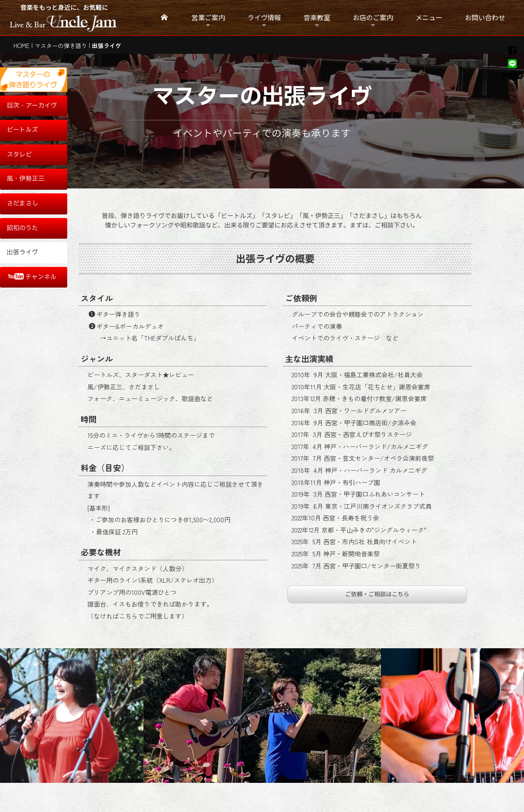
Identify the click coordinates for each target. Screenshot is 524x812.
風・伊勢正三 (26, 179)
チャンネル (32, 277)
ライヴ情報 (264, 17)
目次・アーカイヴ (32, 106)
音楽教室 (317, 17)
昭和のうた (22, 228)
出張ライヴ (22, 252)
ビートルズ (22, 130)
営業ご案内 (208, 17)
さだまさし (22, 203)
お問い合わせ (485, 17)
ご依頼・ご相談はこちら (377, 594)
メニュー (429, 17)
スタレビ (19, 155)
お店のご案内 (373, 17)
